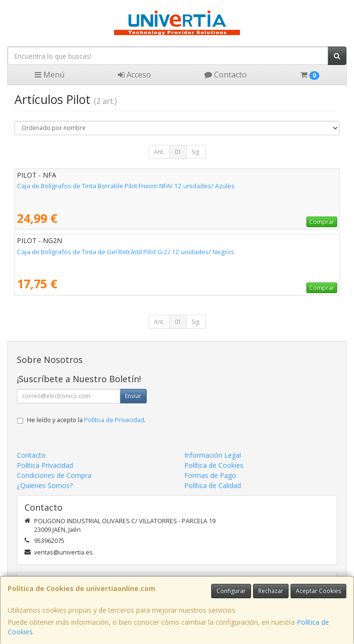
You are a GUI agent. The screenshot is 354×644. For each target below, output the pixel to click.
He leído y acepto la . (86, 420)
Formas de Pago (210, 475)
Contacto (226, 75)
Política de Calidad (213, 485)
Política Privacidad (45, 465)
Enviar (133, 396)
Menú (50, 75)
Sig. (196, 152)
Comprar (322, 222)
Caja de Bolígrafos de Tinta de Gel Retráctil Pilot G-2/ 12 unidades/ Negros (126, 252)
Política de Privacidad (114, 420)
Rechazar (271, 591)
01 (178, 152)
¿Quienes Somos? (45, 485)
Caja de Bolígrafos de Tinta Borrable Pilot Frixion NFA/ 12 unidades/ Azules (126, 186)
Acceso (134, 75)
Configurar (231, 591)
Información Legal (213, 455)
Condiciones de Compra (54, 475)
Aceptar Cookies (318, 591)
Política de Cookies (214, 465)
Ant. (159, 152)
